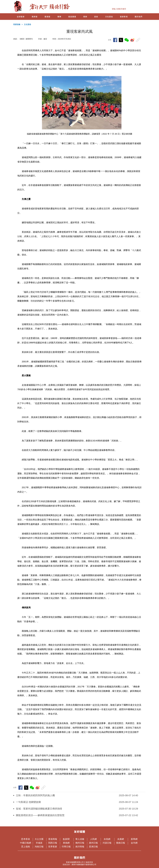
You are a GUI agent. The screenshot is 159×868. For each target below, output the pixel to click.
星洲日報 (93, 847)
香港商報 (53, 839)
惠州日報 (94, 843)
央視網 (108, 839)
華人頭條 (80, 839)
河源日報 (108, 843)
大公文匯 (40, 839)
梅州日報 (80, 843)
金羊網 (135, 843)
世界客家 (53, 847)
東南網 (67, 843)
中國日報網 (26, 843)
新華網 (135, 839)
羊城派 (40, 843)
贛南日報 (121, 843)
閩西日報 (53, 843)
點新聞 (67, 839)
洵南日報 (40, 847)
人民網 (95, 839)
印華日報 (67, 847)
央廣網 (122, 839)
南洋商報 (80, 847)
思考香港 (26, 839)
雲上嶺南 (26, 847)
